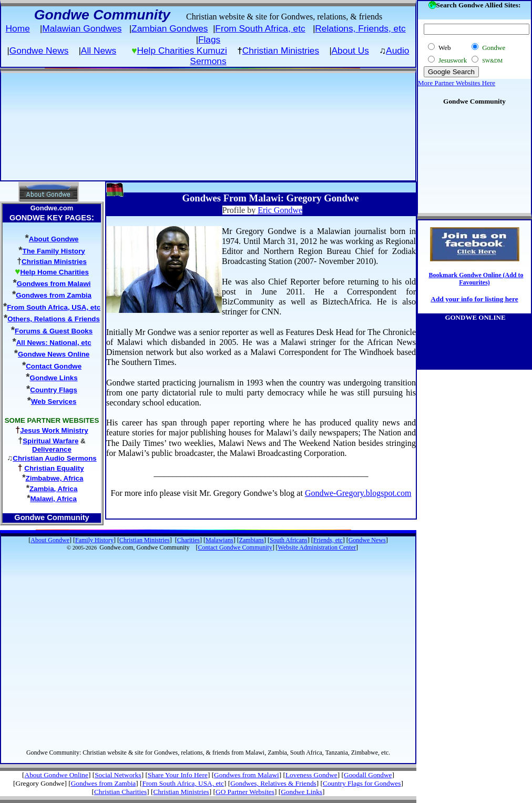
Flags (209, 39)
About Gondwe (54, 239)
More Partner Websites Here (457, 83)
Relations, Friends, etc (360, 28)
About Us (350, 50)
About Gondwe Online (57, 775)
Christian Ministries (281, 50)
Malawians (219, 540)
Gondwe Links (54, 378)
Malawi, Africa (53, 499)
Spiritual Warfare (50, 441)
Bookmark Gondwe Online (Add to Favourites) (476, 279)
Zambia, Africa (53, 489)
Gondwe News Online (54, 354)
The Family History (54, 251)
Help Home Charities (54, 272)
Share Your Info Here (178, 775)
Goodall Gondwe (368, 775)
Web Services (54, 401)
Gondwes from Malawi (54, 284)
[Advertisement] (204, 126)
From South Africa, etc (260, 28)
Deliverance (52, 449)
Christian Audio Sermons (54, 458)
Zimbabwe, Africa (55, 478)
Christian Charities (120, 792)
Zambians (252, 540)
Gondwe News (39, 50)
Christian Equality (54, 468)
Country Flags (54, 390)
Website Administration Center (317, 547)
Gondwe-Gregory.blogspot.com (358, 493)
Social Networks (118, 775)
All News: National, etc (54, 343)
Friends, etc (328, 540)
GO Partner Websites (245, 792)
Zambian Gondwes (170, 28)
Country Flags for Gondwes (362, 783)
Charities (188, 540)
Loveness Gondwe (311, 775)
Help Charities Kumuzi (182, 50)
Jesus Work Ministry (54, 430)
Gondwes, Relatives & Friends (273, 783)
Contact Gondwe (54, 366)
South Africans (289, 540)
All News (99, 50)
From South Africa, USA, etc (54, 307)
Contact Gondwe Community (235, 547)
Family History (94, 540)
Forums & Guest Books (54, 331)
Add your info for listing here (474, 299)
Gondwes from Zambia (54, 295)
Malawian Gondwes (82, 28)
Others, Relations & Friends (54, 319)
